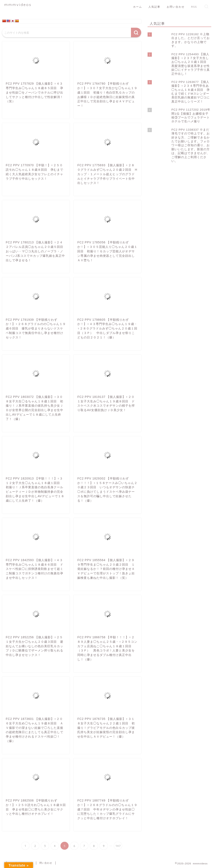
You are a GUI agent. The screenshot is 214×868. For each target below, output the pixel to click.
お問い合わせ (176, 7)
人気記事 (154, 7)
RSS (194, 7)
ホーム (138, 7)
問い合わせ (46, 863)
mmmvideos (18, 4)
